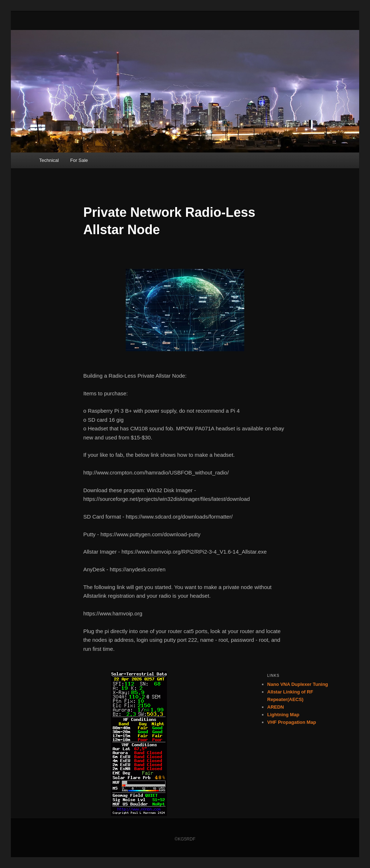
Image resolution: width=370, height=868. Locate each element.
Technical (49, 160)
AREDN (276, 707)
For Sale (79, 160)
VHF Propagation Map (292, 722)
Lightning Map (283, 715)
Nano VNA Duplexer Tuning (298, 684)
